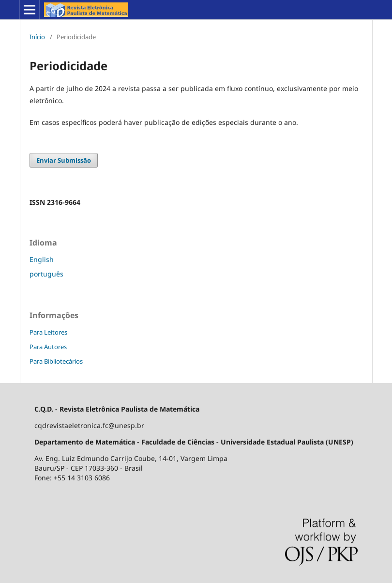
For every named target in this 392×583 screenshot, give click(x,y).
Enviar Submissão (64, 160)
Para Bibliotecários (56, 361)
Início (37, 37)
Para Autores (48, 347)
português (46, 274)
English (42, 259)
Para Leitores (48, 332)
